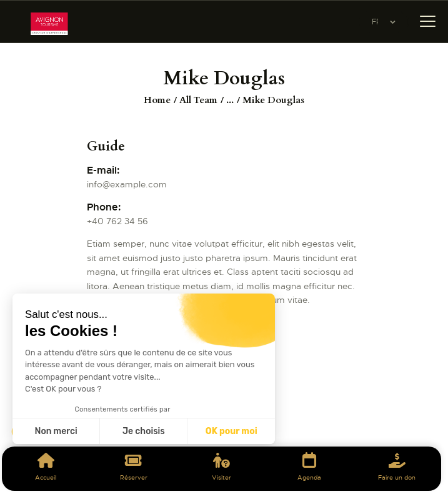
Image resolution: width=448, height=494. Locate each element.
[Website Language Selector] (384, 22)
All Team (198, 100)
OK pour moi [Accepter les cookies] (231, 431)
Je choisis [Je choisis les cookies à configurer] (144, 431)
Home (157, 100)
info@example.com (127, 184)
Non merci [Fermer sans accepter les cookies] (56, 431)
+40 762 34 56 (117, 221)
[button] (26, 473)
